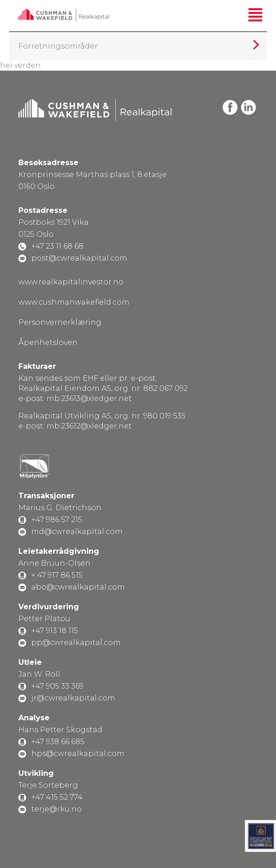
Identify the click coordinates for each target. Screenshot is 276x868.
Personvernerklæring (60, 322)
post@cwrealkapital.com (79, 258)
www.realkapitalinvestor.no (71, 282)
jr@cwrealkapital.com (73, 698)
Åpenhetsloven (48, 342)
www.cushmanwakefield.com (74, 302)
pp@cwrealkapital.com (76, 643)
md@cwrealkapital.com (77, 531)
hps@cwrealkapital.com (78, 754)
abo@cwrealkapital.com (78, 587)
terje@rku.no (56, 809)
